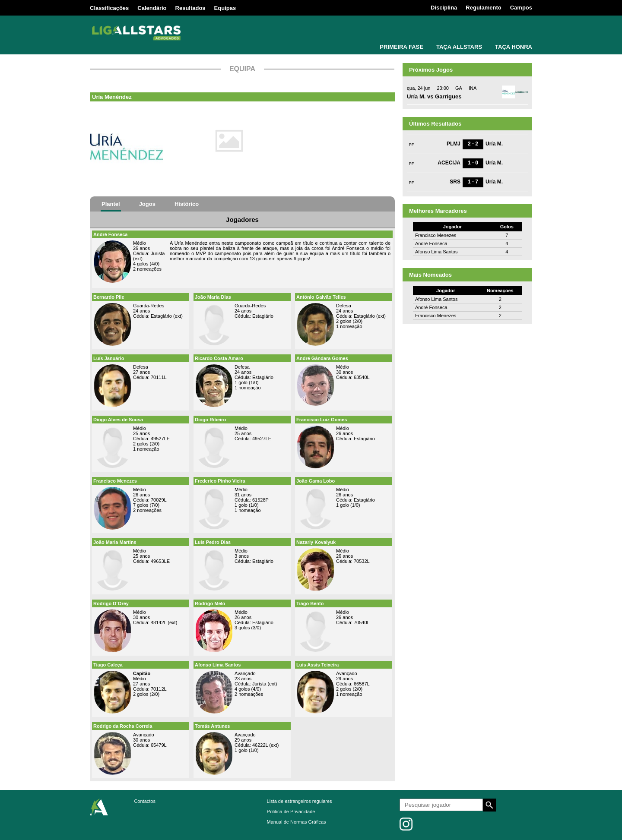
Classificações (109, 8)
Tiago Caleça (108, 665)
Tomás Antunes (212, 726)
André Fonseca (110, 234)
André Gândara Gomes (322, 358)
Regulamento (483, 8)
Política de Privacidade (291, 812)
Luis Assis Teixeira (317, 665)
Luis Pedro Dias (213, 542)
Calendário (152, 8)
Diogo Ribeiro (210, 420)
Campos (521, 8)
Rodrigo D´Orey (111, 603)
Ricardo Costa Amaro (219, 358)
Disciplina (444, 8)
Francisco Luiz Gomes (322, 420)
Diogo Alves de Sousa (118, 420)
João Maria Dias (213, 297)
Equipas (225, 8)
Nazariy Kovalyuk (316, 542)
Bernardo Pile (109, 297)
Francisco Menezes (115, 481)
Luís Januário (109, 358)
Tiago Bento (310, 603)
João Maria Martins (115, 542)
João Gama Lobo (316, 481)
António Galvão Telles (321, 297)
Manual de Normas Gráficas (297, 822)
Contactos (145, 801)
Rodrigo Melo (210, 603)
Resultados (190, 8)
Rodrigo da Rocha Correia (123, 726)
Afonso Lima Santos (218, 665)
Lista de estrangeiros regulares (300, 801)
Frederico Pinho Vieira (220, 481)
